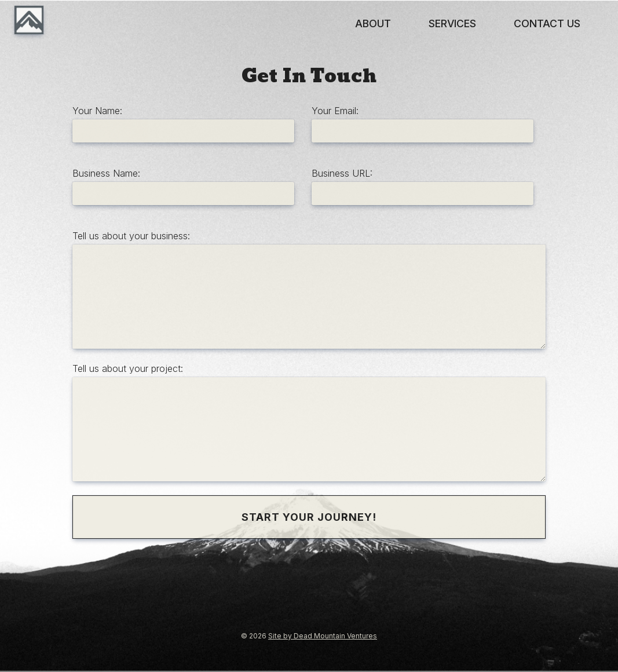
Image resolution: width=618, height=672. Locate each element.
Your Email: (335, 111)
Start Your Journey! (309, 517)
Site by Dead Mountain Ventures (323, 636)
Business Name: (106, 173)
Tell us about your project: (128, 368)
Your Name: (97, 111)
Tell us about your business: (131, 236)
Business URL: (342, 173)
